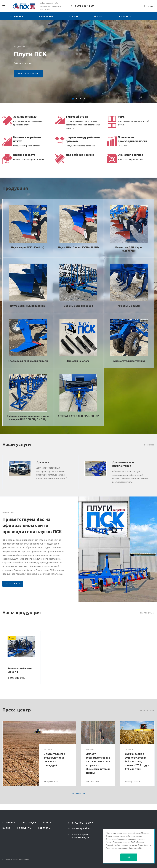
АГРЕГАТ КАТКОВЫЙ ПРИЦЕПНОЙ (78, 416)
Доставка (43, 462)
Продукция (29, 823)
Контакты (44, 828)
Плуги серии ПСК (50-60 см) (28, 247)
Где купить (24, 828)
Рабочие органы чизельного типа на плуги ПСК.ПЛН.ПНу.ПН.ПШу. (28, 418)
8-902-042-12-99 (84, 6)
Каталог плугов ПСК (28, 74)
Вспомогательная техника (129, 361)
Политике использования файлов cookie (124, 848)
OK (129, 857)
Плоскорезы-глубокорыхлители (28, 361)
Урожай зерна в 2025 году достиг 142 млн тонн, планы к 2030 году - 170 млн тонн (137, 761)
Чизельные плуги (129, 306)
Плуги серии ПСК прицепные (28, 306)
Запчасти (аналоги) (78, 361)
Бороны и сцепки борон (78, 306)
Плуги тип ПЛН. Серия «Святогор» (129, 249)
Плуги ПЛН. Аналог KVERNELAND (78, 247)
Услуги (47, 823)
